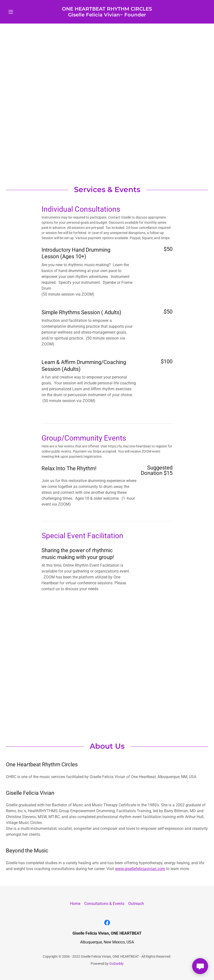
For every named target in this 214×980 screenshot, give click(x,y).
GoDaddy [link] (116, 964)
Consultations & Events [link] (104, 904)
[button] (21, 12)
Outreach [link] (136, 904)
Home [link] (75, 904)
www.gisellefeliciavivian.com (140, 869)
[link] (107, 15)
